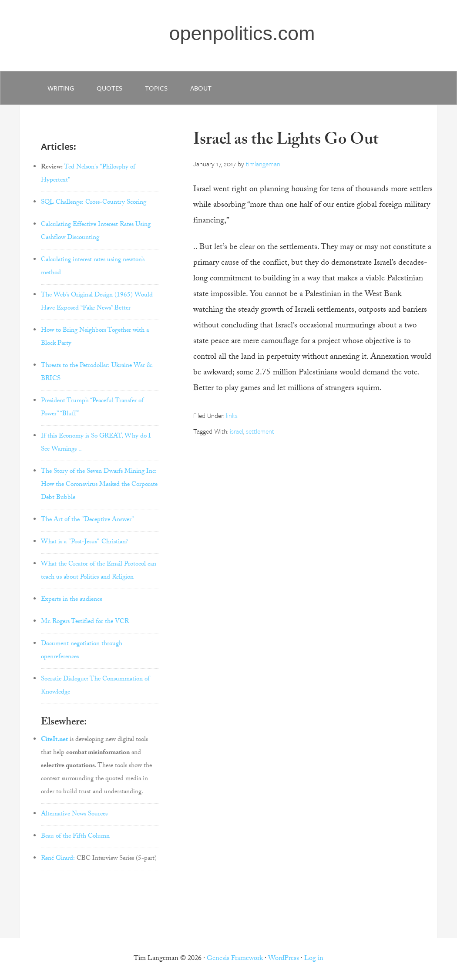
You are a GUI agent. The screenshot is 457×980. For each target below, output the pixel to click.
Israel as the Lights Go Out (286, 141)
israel (237, 431)
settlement (260, 431)
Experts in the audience (72, 600)
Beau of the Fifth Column (75, 837)
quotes (109, 88)
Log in (314, 959)
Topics (156, 88)
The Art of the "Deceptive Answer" (87, 520)
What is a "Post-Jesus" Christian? (85, 542)
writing (61, 88)
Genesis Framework (235, 959)
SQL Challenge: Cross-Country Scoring (94, 203)
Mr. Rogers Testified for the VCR (85, 622)
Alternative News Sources (74, 815)
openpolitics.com (242, 33)
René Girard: (58, 859)
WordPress (284, 959)
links (232, 415)
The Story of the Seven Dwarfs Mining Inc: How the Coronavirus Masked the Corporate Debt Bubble (99, 485)
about (201, 88)
